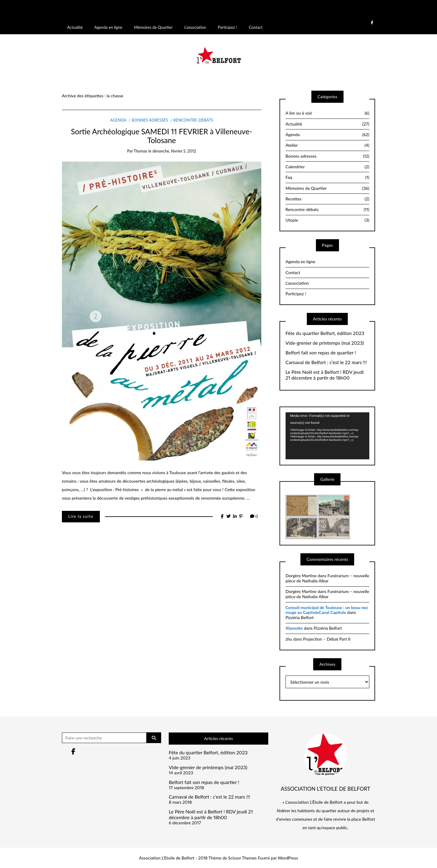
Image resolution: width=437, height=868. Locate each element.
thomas (141, 150)
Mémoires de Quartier (153, 27)
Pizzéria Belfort (300, 617)
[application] (327, 435)
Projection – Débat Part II (327, 638)
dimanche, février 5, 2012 (174, 150)
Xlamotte (294, 627)
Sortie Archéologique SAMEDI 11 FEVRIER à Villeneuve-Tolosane (162, 135)
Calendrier (327, 166)
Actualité (75, 27)
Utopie (327, 220)
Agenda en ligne (108, 27)
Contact (256, 27)
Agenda (118, 119)
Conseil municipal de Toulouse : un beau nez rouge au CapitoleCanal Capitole (327, 609)
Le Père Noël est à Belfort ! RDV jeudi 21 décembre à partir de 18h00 (325, 374)
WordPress (288, 857)
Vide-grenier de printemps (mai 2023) (325, 342)
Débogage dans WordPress (243, 13)
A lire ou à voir (327, 112)
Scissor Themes (242, 857)
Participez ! (228, 27)
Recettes (327, 198)
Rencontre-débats (193, 119)
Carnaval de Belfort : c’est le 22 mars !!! (326, 362)
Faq (327, 177)
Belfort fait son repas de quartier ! (321, 352)
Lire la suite (81, 516)
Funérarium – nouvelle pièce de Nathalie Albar (327, 578)
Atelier (327, 145)
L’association (195, 27)
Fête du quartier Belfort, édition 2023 (325, 333)
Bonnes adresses (150, 119)
